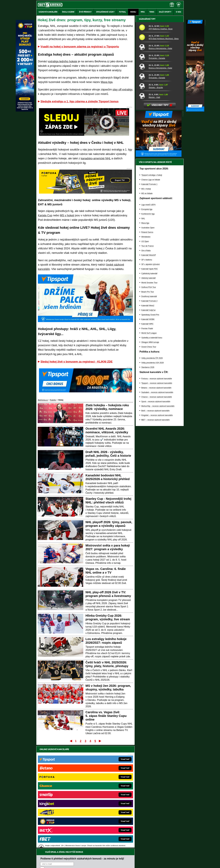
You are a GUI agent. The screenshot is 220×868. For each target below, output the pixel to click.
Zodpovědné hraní (162, 838)
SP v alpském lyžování (151, 371)
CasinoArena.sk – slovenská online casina (103, 821)
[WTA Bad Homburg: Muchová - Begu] (143, 144)
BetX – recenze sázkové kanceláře (155, 517)
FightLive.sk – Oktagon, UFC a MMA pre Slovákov (107, 807)
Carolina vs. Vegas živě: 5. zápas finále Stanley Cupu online (106, 716)
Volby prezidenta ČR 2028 (152, 465)
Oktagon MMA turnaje (150, 449)
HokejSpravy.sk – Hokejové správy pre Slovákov (106, 812)
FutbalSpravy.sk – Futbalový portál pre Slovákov (106, 816)
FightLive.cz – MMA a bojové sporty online (61, 789)
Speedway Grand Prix (150, 421)
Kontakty (48, 863)
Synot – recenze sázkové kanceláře (156, 508)
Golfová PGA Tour (149, 394)
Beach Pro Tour (148, 398)
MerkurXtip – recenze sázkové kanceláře (158, 513)
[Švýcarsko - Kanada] (143, 163)
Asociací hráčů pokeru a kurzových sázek (56, 841)
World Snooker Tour (149, 389)
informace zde (90, 850)
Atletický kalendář (148, 385)
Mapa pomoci (117, 857)
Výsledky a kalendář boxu (152, 444)
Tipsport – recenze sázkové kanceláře (157, 490)
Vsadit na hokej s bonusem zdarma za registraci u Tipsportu (80, 47)
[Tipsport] (195, 111)
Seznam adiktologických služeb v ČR (95, 857)
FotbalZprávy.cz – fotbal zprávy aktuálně (60, 793)
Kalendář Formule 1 (149, 291)
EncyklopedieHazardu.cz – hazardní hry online (105, 789)
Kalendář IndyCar (148, 417)
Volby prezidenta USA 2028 (152, 469)
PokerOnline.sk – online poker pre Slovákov (104, 825)
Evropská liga (147, 316)
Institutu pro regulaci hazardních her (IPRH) (111, 838)
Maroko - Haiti (154, 204)
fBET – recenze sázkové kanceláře (155, 527)
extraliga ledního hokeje (63, 61)
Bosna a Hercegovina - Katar (160, 155)
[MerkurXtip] (25, 111)
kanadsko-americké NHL (96, 158)
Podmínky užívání (81, 863)
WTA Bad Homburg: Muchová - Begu (164, 145)
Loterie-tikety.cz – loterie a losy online (101, 798)
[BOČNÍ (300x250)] (159, 263)
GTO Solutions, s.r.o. (157, 863)
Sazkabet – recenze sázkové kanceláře (157, 499)
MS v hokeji (67, 215)
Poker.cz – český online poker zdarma (59, 821)
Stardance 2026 (148, 474)
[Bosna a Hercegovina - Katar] (143, 154)
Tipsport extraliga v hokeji (152, 282)
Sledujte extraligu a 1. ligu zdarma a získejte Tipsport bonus (80, 101)
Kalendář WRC (147, 431)
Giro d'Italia (146, 357)
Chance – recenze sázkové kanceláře (157, 504)
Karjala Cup (45, 215)
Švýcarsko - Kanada (157, 165)
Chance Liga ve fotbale (151, 286)
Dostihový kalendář (149, 403)
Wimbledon (146, 343)
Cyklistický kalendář (149, 380)
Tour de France (148, 353)
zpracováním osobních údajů (68, 767)
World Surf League (149, 440)
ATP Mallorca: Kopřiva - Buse (161, 136)
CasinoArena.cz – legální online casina (59, 825)
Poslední (100, 741)
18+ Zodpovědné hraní (134, 863)
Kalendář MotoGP (149, 362)
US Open (145, 348)
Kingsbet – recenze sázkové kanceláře (157, 522)
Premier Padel (147, 435)
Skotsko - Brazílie (156, 194)
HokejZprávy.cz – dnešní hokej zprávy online (61, 798)
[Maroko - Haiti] (143, 202)
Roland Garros (147, 339)
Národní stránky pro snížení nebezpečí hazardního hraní (146, 857)
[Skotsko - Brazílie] (143, 193)
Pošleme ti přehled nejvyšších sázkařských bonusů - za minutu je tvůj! (82, 756)
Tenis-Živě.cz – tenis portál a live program (60, 802)
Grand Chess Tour (149, 453)
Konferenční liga (148, 321)
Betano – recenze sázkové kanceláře (156, 494)
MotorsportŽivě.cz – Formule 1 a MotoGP (60, 807)
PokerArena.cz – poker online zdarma (59, 816)
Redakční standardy (63, 863)
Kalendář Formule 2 (149, 408)
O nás (39, 863)
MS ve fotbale (147, 300)
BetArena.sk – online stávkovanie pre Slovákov (105, 802)
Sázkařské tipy (147, 126)
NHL (143, 325)
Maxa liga (107, 82)
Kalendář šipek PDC (150, 376)
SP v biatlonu (147, 366)
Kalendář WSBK (148, 426)
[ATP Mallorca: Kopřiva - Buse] (143, 134)
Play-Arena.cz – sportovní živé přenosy (59, 812)
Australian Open (148, 334)
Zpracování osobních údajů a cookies (107, 863)
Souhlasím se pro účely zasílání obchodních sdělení (78, 767)
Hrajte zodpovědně (45, 847)
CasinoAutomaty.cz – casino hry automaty (103, 793)
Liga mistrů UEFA (148, 311)
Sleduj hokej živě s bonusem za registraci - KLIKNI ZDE (77, 362)
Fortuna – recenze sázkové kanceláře (157, 485)
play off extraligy (122, 90)
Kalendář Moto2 (148, 412)
